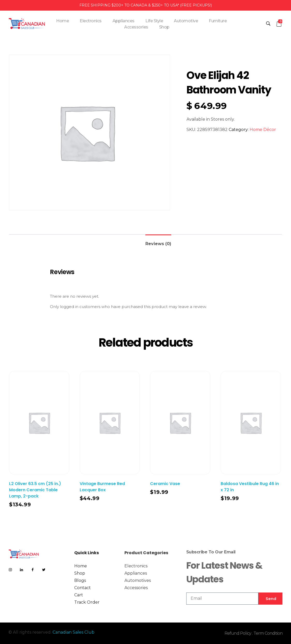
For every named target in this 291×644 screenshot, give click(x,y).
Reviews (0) (158, 244)
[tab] (158, 242)
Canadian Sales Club (73, 632)
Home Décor (263, 130)
